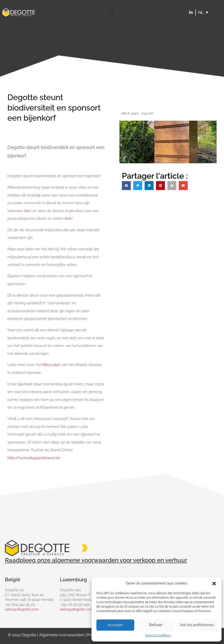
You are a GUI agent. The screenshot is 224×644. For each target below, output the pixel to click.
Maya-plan (51, 365)
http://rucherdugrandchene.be (34, 458)
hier (27, 211)
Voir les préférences (197, 625)
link (68, 219)
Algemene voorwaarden (61, 635)
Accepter (115, 625)
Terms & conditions (158, 635)
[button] (214, 584)
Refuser (156, 625)
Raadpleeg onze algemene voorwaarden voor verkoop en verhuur (96, 560)
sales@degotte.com (22, 609)
